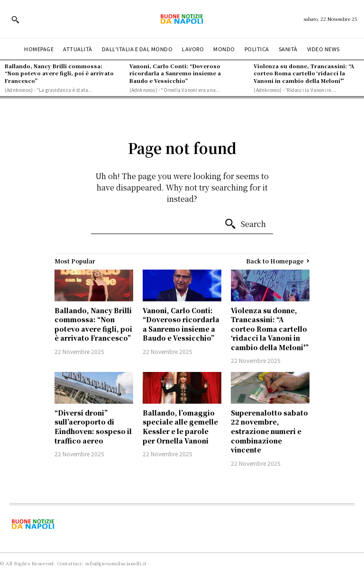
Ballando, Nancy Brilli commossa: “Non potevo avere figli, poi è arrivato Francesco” (59, 73)
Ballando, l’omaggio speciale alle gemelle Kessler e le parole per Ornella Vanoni (180, 427)
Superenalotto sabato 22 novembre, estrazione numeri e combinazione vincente (269, 431)
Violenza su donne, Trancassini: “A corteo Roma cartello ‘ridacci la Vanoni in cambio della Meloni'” (304, 73)
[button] (15, 19)
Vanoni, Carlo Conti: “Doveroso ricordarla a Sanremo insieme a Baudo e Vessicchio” (175, 73)
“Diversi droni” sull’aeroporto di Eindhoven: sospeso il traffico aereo (93, 427)
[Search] (245, 224)
